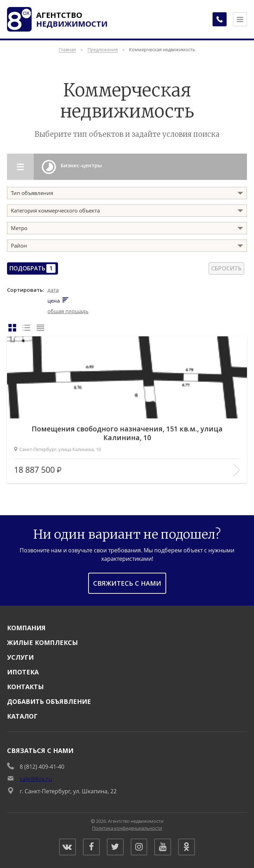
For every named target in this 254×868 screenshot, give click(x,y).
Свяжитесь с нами (127, 583)
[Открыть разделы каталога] (21, 167)
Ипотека (23, 671)
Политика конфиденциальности (127, 827)
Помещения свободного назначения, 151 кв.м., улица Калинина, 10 (127, 432)
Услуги (20, 657)
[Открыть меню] (240, 19)
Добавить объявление (49, 701)
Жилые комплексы (43, 642)
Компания (26, 627)
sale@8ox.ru (36, 778)
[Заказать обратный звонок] (219, 19)
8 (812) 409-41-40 (42, 766)
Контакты (25, 686)
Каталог (22, 715)
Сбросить (226, 268)
